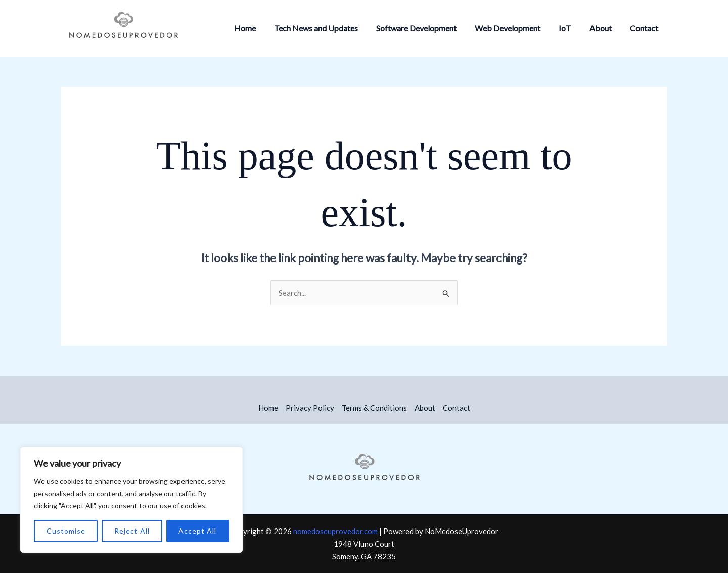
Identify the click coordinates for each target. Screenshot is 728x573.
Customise (66, 531)
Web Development (515, 28)
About (604, 28)
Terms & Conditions (374, 408)
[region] (131, 500)
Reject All (132, 531)
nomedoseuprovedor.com (335, 531)
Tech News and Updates (327, 28)
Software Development (425, 28)
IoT (570, 28)
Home (258, 28)
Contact (645, 28)
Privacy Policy (310, 408)
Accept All (197, 531)
